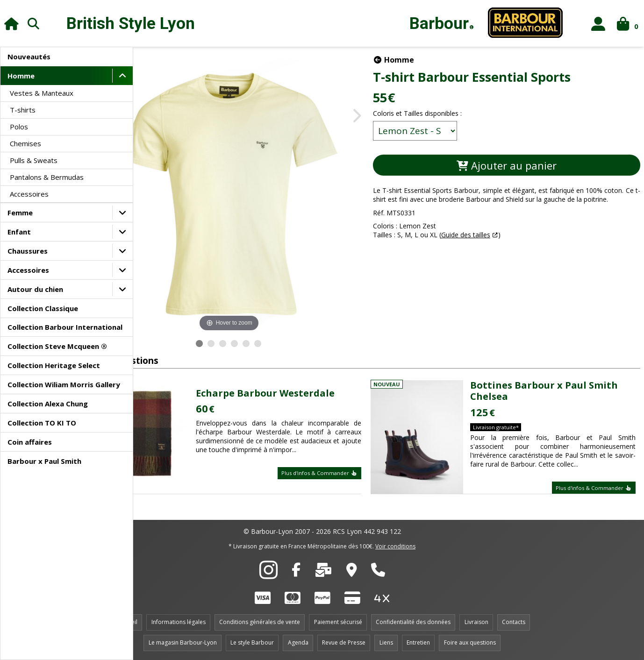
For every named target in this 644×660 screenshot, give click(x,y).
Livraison (476, 622)
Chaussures (28, 251)
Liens (386, 642)
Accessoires (29, 194)
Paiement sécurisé (338, 622)
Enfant (19, 232)
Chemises (25, 143)
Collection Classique (43, 308)
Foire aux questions (470, 642)
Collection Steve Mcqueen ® (57, 346)
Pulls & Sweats (34, 160)
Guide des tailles (490, 244)
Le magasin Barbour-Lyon (183, 642)
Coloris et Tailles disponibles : (441, 113)
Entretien (418, 642)
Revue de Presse (344, 642)
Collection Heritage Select (54, 365)
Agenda (298, 642)
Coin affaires (30, 442)
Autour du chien (35, 289)
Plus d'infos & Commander (343, 478)
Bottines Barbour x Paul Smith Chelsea (559, 391)
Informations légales (179, 622)
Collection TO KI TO (42, 423)
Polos (19, 127)
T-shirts (23, 110)
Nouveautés (29, 57)
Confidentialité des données (413, 622)
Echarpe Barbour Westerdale (305, 388)
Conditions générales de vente (260, 622)
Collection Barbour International (65, 327)
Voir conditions (395, 546)
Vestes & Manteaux (42, 93)
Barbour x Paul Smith (44, 461)
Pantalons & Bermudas (47, 177)
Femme (20, 213)
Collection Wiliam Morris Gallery (64, 384)
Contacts (514, 622)
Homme (21, 76)
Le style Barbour (252, 642)
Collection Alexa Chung (48, 404)
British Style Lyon (131, 24)
